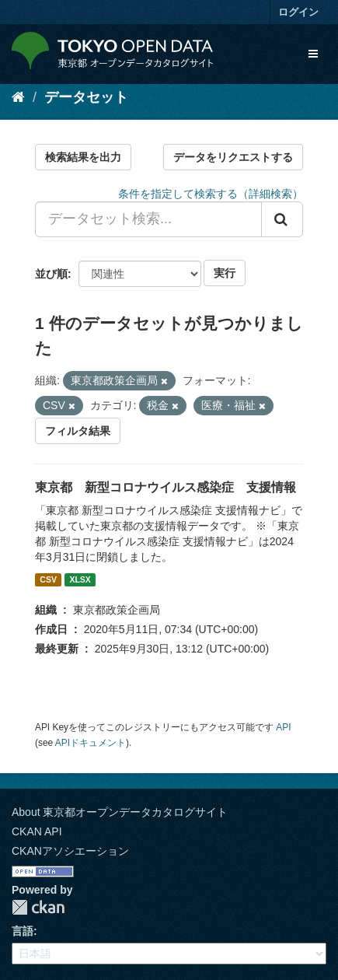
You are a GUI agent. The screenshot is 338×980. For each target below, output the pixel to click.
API (283, 727)
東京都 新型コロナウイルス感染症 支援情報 (166, 487)
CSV (48, 579)
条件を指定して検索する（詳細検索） (211, 194)
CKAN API (37, 831)
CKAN (38, 907)
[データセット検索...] (148, 219)
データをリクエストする (233, 157)
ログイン (298, 12)
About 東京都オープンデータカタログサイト (120, 812)
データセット (86, 97)
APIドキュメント (91, 743)
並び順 (51, 274)
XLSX (80, 579)
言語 (23, 931)
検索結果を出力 (83, 157)
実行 (225, 273)
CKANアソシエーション (70, 851)
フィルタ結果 (78, 431)
